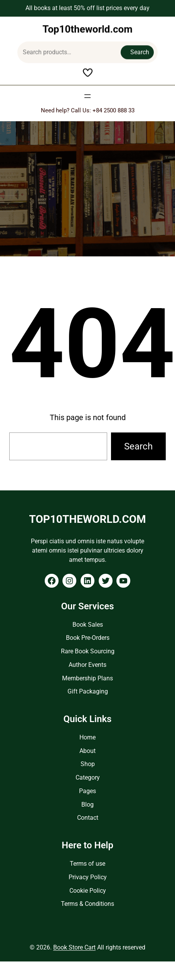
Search (140, 50)
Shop (88, 764)
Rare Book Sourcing (88, 651)
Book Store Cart (74, 947)
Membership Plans (87, 678)
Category (88, 777)
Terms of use (87, 864)
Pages (87, 791)
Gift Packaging (88, 691)
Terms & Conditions (87, 904)
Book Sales (88, 625)
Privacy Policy (88, 877)
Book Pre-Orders (88, 638)
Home (87, 737)
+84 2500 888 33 (114, 110)
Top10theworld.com (87, 27)
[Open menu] (87, 96)
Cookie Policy (88, 891)
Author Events (87, 665)
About (87, 751)
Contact (88, 818)
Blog (87, 805)
